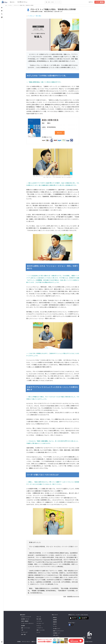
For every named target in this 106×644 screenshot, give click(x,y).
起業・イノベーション (26, 628)
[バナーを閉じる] (84, 638)
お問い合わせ (56, 635)
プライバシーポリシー (26, 642)
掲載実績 (55, 622)
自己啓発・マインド (25, 619)
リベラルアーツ (40, 628)
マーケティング (24, 632)
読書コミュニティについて (58, 631)
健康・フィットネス (41, 630)
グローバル (39, 617)
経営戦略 (23, 626)
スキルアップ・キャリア (26, 617)
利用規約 (19, 642)
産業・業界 (23, 635)
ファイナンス (39, 621)
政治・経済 (39, 619)
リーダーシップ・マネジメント (27, 623)
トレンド (38, 632)
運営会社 (55, 618)
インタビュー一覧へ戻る (34, 16)
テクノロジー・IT (40, 623)
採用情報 (55, 620)
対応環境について (57, 633)
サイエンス (39, 626)
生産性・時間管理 (25, 621)
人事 (22, 630)
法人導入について (57, 629)
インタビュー (10, 5)
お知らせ (55, 624)
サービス (55, 626)
